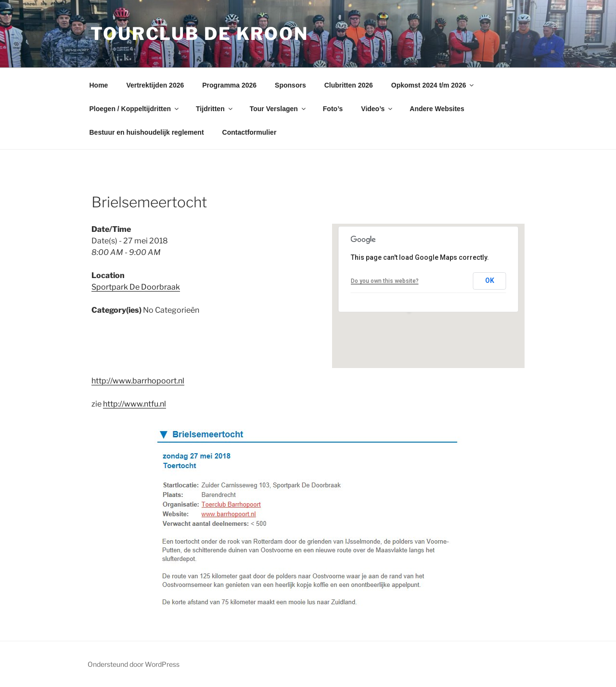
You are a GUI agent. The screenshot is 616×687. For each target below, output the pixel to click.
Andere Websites (437, 109)
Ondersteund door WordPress (134, 664)
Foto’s (333, 109)
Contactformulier (250, 132)
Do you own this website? (385, 281)
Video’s (377, 109)
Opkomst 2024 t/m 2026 (433, 85)
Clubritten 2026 (349, 85)
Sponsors (290, 85)
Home (99, 85)
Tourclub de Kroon (199, 34)
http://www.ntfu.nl (135, 404)
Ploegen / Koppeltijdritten (135, 109)
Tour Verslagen (278, 109)
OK (490, 280)
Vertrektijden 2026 (155, 85)
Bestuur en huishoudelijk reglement (147, 132)
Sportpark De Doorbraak (136, 287)
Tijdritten (215, 109)
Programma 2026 (229, 85)
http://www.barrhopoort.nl (138, 381)
